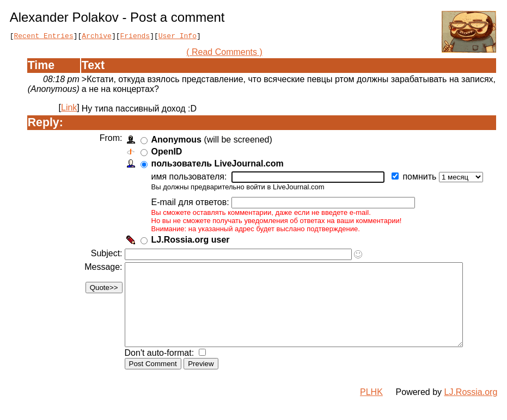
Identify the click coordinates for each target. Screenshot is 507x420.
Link (69, 109)
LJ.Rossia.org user (189, 241)
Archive (97, 37)
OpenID (165, 153)
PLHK (371, 410)
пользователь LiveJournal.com (216, 165)
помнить (419, 178)
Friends (135, 37)
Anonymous (175, 141)
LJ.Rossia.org (471, 410)
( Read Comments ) (229, 54)
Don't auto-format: (159, 371)
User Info (178, 37)
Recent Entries (43, 37)
